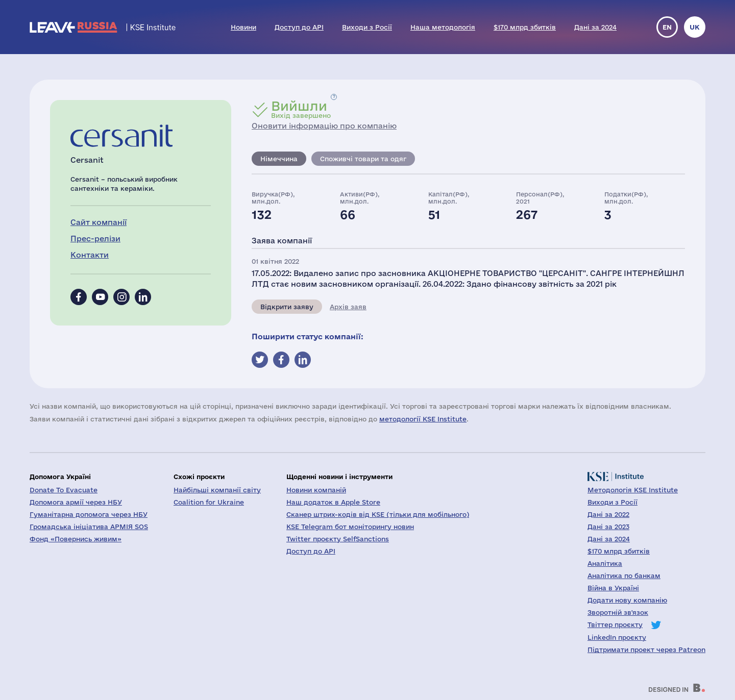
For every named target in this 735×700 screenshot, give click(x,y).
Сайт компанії (99, 222)
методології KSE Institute (423, 419)
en (667, 27)
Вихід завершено (301, 109)
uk (695, 27)
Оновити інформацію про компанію (324, 126)
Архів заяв (348, 307)
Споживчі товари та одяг (363, 159)
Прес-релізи (95, 239)
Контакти (90, 255)
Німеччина (279, 159)
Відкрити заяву (287, 307)
